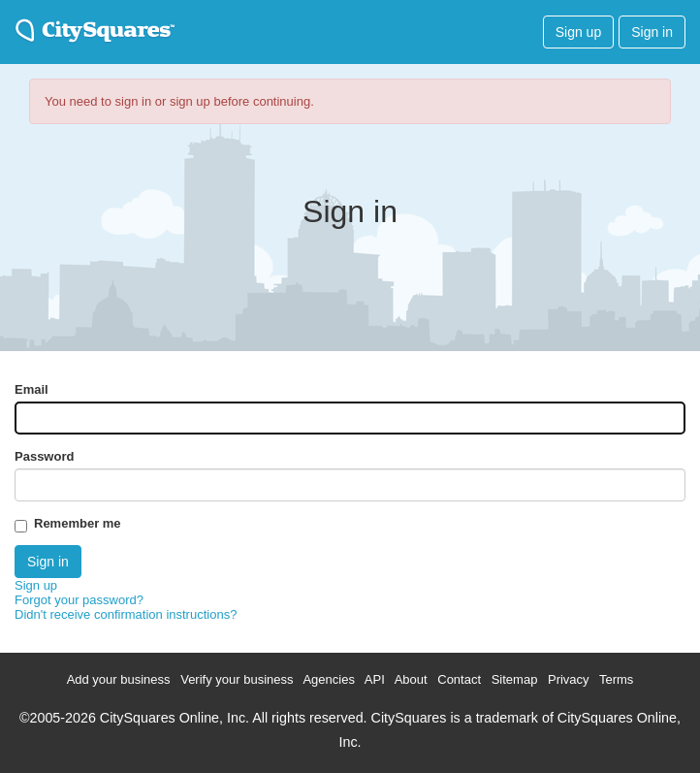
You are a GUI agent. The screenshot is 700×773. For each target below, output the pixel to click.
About (411, 679)
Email (32, 389)
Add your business (119, 679)
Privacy (569, 679)
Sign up (578, 32)
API (375, 679)
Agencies (328, 679)
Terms (616, 679)
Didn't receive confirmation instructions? (126, 614)
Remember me (78, 523)
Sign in (652, 32)
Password (44, 456)
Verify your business (237, 679)
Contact (459, 679)
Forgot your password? (79, 600)
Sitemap (515, 679)
